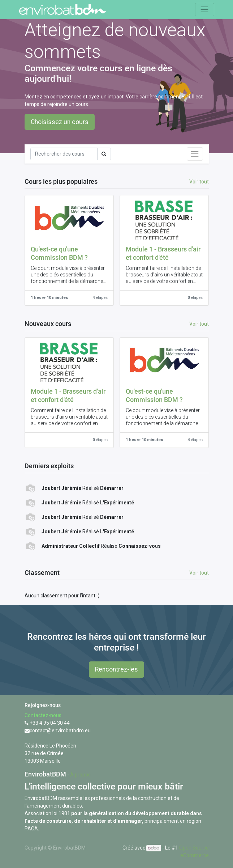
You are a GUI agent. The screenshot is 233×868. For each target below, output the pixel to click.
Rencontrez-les (116, 669)
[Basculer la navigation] (195, 154)
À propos (80, 775)
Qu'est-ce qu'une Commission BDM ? (59, 253)
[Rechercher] (64, 154)
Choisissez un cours (60, 122)
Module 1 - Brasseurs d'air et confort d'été (163, 253)
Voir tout (199, 573)
